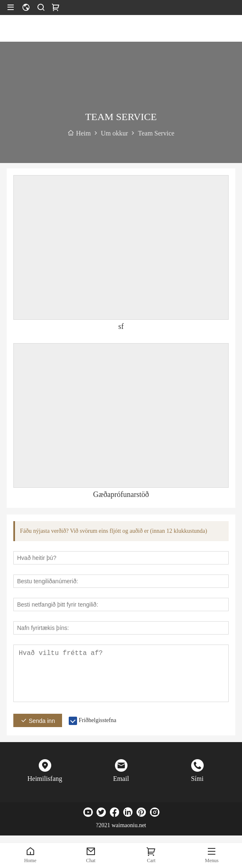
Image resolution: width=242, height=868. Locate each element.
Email (121, 779)
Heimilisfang (45, 779)
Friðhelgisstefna (97, 720)
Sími (197, 779)
